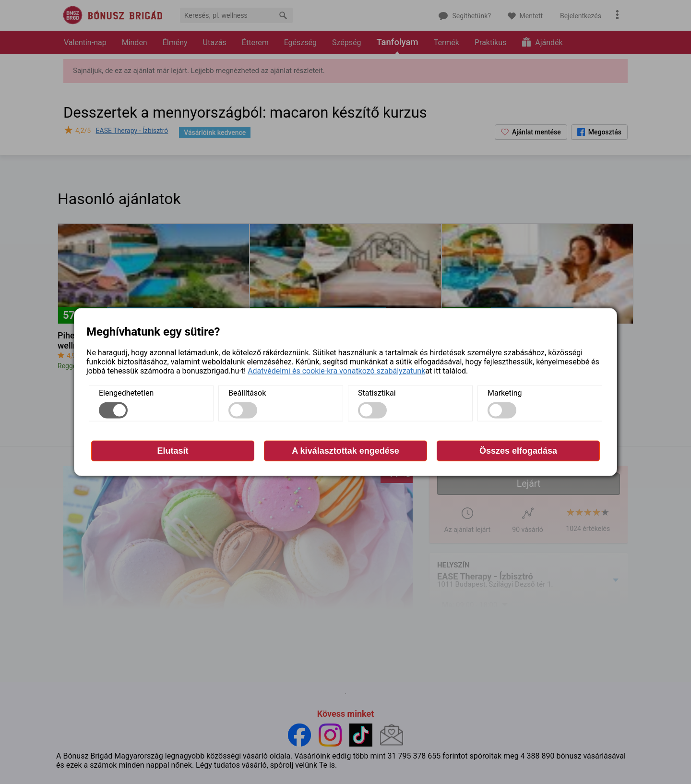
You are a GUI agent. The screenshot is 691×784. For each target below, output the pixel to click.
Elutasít (173, 451)
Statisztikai (377, 393)
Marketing (505, 393)
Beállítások (247, 393)
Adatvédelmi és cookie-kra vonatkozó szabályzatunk (336, 371)
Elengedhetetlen (126, 393)
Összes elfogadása (518, 451)
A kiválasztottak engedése (345, 451)
